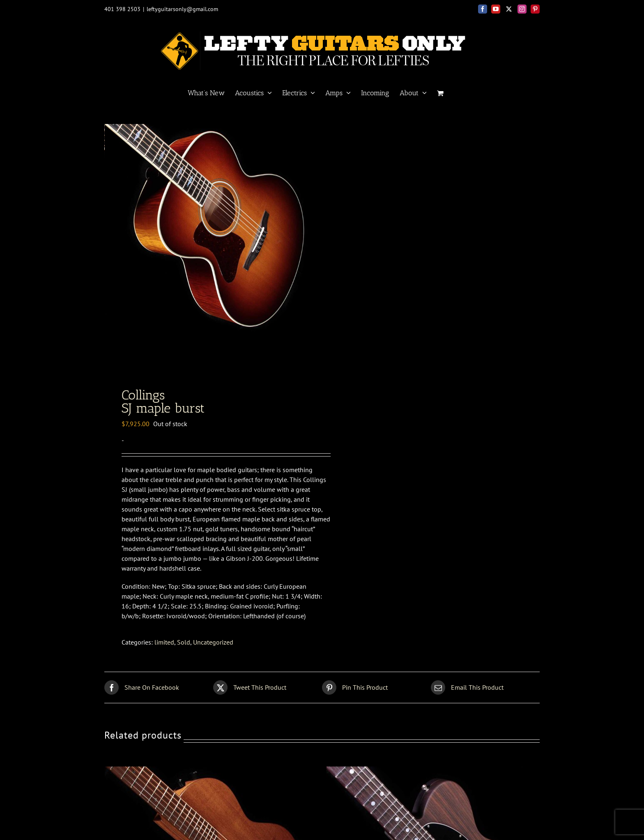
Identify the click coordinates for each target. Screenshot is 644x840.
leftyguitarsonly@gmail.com (182, 9)
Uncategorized (213, 645)
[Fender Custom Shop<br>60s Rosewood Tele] (429, 774)
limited (164, 645)
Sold (184, 645)
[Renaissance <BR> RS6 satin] (207, 774)
